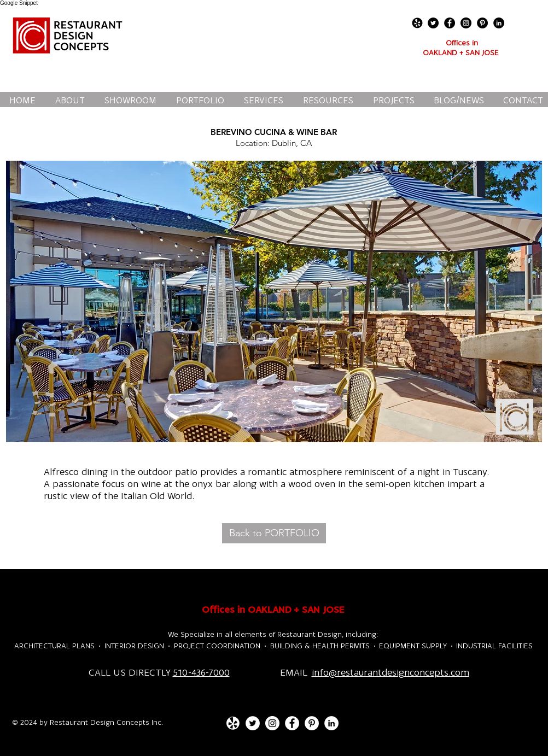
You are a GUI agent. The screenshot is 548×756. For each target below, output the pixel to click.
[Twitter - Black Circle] (433, 23)
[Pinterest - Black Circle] (482, 23)
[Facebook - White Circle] (292, 723)
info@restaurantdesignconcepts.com (390, 672)
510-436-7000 (201, 672)
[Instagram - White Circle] (272, 723)
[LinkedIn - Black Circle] (499, 23)
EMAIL (296, 672)
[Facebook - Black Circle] (450, 23)
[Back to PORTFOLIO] (274, 533)
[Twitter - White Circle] (253, 723)
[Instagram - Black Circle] (466, 23)
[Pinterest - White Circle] (312, 723)
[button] (274, 301)
